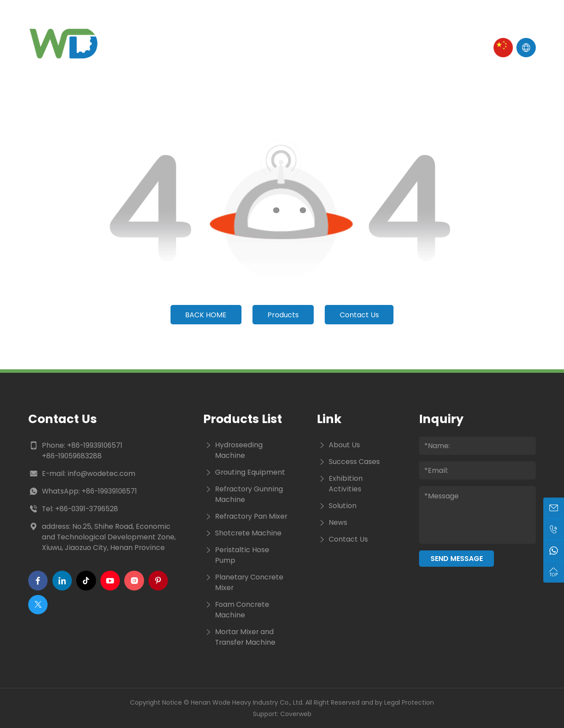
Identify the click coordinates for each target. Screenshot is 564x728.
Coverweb (296, 714)
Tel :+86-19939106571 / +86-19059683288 (210, 11)
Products (254, 47)
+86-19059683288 (72, 456)
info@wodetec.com (101, 474)
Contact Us (390, 47)
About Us (200, 47)
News (301, 47)
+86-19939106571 (95, 445)
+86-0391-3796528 (87, 509)
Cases (338, 47)
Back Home (206, 315)
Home (156, 47)
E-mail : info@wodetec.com (78, 11)
